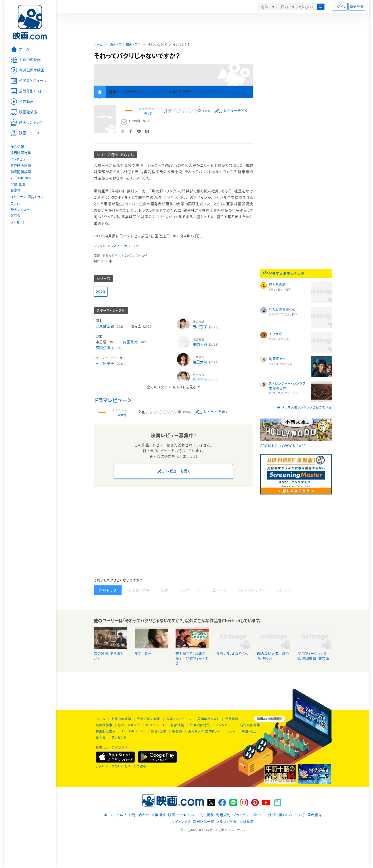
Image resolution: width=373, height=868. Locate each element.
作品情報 (177, 725)
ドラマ (112, 246)
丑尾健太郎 (111, 326)
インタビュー (225, 725)
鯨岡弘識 (109, 348)
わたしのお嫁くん (282, 309)
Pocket (140, 130)
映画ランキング (129, 725)
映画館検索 (104, 725)
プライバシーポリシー (249, 815)
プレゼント (119, 737)
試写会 (101, 737)
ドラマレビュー (110, 400)
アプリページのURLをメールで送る (121, 766)
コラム (231, 731)
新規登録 (357, 6)
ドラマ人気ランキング (287, 274)
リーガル (124, 246)
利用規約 (223, 815)
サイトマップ (181, 821)
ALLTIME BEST (133, 731)
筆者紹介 (315, 815)
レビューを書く (236, 110)
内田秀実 (136, 342)
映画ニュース (155, 725)
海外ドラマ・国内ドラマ (125, 45)
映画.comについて (183, 815)
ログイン (340, 6)
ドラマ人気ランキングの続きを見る (307, 407)
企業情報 (159, 815)
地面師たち (277, 359)
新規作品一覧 (204, 821)
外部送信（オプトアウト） (287, 815)
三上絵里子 (111, 363)
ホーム (98, 45)
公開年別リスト (208, 719)
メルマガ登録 (227, 821)
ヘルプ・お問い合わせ (133, 815)
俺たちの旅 (277, 284)
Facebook (132, 130)
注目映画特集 (200, 725)
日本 (136, 246)
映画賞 (177, 731)
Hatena (148, 130)
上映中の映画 (121, 719)
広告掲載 (207, 815)
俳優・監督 (159, 731)
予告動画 (232, 719)
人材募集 (246, 821)
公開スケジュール (179, 719)
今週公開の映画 (149, 719)
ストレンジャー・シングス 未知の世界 (289, 386)
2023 (101, 292)
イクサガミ (277, 334)
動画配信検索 (106, 731)
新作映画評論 (250, 725)
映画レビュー (251, 731)
